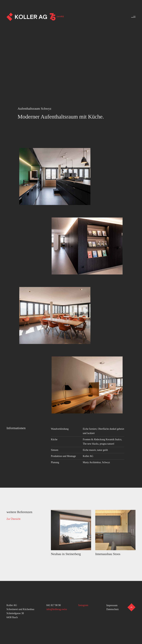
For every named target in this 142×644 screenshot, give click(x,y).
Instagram (83, 605)
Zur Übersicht (13, 519)
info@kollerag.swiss (57, 609)
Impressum (112, 605)
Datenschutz (113, 609)
